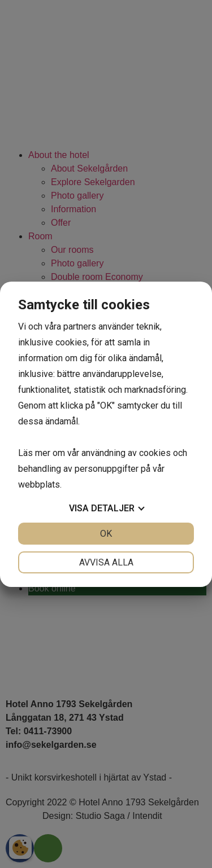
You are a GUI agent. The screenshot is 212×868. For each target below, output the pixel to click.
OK (106, 534)
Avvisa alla (106, 562)
